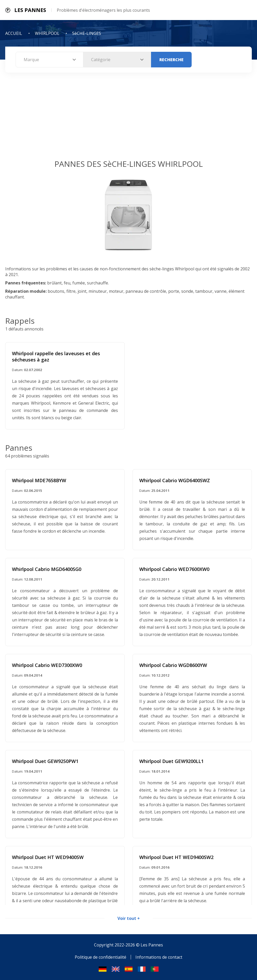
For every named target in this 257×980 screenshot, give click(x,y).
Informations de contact (159, 957)
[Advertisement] (128, 119)
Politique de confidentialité (101, 957)
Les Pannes (152, 945)
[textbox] (49, 60)
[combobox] (49, 60)
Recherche (171, 60)
